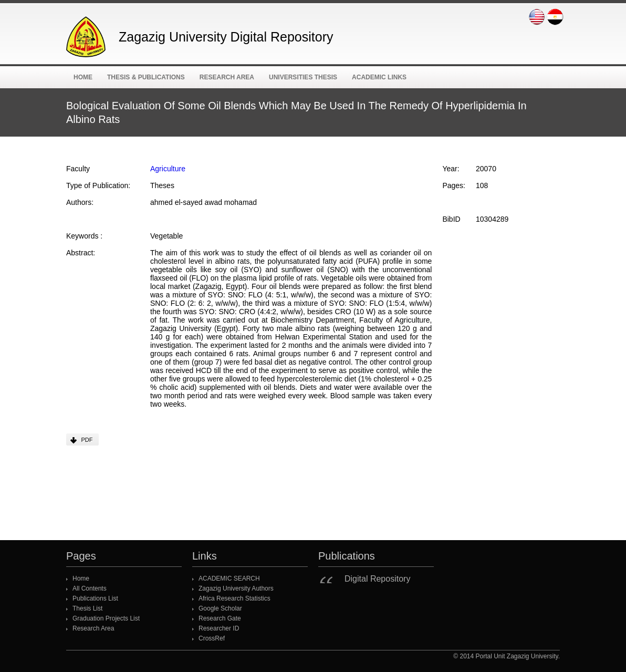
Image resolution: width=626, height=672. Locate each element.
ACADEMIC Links (379, 77)
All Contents (90, 588)
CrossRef (212, 638)
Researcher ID (219, 628)
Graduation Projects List (106, 618)
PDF (87, 440)
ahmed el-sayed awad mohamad (204, 202)
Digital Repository (377, 579)
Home (83, 77)
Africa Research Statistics (234, 598)
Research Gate (220, 618)
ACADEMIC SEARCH (229, 578)
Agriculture (168, 169)
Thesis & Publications (146, 77)
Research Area (227, 77)
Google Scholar (220, 608)
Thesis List (87, 608)
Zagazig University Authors (236, 588)
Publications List (95, 598)
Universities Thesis (303, 77)
